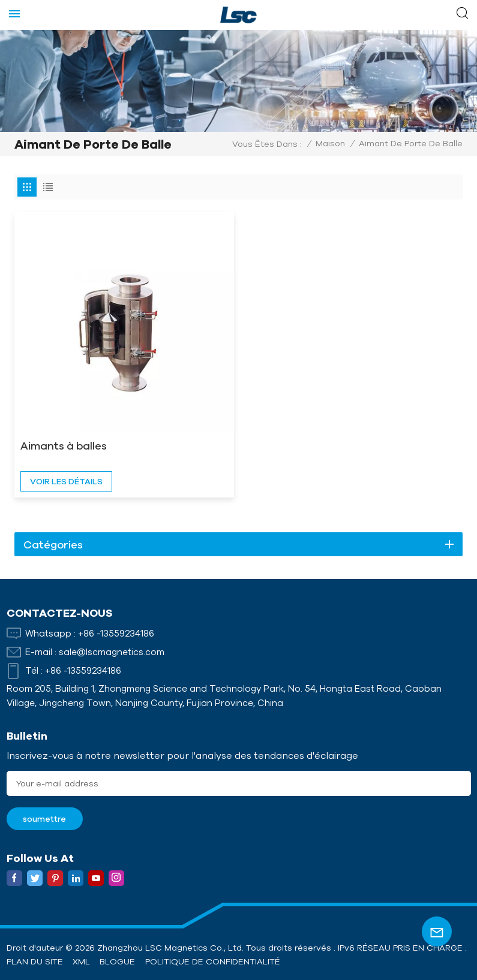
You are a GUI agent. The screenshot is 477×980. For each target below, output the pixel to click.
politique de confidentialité (213, 961)
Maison (330, 143)
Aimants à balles (64, 445)
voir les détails (66, 481)
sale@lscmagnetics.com (112, 652)
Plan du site (35, 961)
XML (81, 961)
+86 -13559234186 (116, 633)
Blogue (117, 961)
